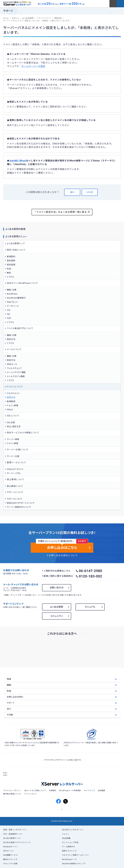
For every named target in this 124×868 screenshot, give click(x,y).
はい (72, 192)
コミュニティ (57, 616)
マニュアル (90, 607)
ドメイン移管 (13, 406)
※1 (30, 2)
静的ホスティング (10, 859)
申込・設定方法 (14, 427)
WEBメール (12, 364)
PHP (9, 318)
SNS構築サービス (10, 855)
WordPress (12, 294)
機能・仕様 (12, 290)
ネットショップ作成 (70, 842)
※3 (56, 4)
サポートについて (15, 499)
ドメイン (66, 834)
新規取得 (11, 401)
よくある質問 (57, 607)
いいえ (90, 192)
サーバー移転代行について (19, 507)
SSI (8, 314)
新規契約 (11, 257)
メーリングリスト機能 (16, 372)
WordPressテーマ (69, 859)
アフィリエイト (31, 794)
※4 (83, 4)
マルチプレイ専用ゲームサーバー (76, 855)
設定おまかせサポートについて (21, 503)
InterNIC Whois (18, 161)
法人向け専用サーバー (12, 838)
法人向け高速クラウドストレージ (17, 842)
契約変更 (11, 265)
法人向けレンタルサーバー (73, 830)
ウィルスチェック (14, 368)
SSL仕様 (11, 422)
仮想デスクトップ (69, 851)
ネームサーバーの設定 (33, 66)
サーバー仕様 (13, 456)
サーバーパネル (14, 473)
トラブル (10, 277)
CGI (9, 310)
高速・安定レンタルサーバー (15, 830)
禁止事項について (15, 486)
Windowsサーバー (11, 847)
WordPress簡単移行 (16, 298)
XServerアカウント (15, 469)
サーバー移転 (13, 439)
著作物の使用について (12, 794)
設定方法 (11, 339)
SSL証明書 (66, 838)
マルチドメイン (13, 393)
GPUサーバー (9, 851)
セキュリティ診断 (10, 864)
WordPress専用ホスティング (74, 864)
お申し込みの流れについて (63, 555)
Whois (10, 410)
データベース (13, 306)
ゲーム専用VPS (68, 847)
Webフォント (12, 302)
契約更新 (11, 261)
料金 (9, 269)
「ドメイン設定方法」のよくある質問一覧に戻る (62, 212)
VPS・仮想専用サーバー (13, 834)
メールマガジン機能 (16, 376)
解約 (9, 273)
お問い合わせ (57, 588)
